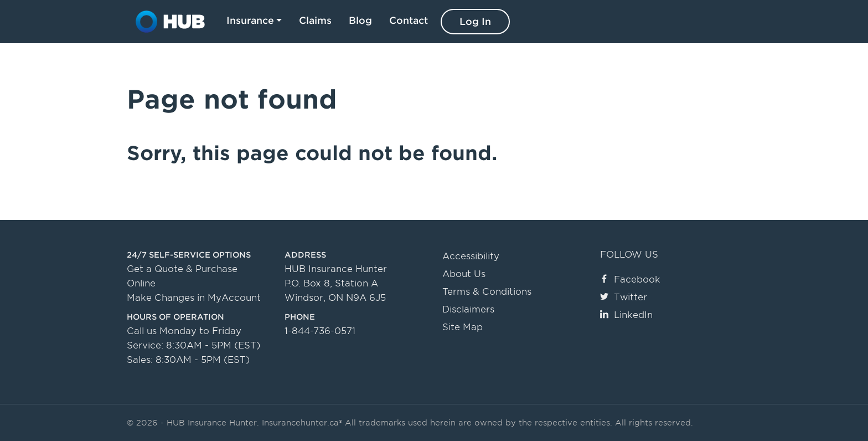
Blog (360, 20)
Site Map (463, 327)
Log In (475, 22)
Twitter (624, 297)
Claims (315, 20)
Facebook (630, 280)
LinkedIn (626, 315)
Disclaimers (468, 309)
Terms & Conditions (487, 292)
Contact (409, 20)
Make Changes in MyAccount (194, 298)
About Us (464, 274)
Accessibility (471, 256)
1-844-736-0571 (320, 331)
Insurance (250, 20)
